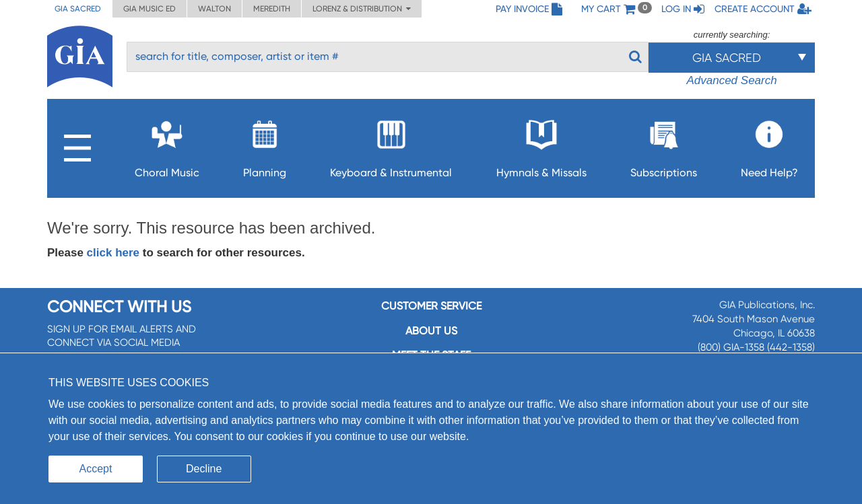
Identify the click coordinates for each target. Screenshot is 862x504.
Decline (204, 469)
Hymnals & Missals (541, 145)
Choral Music (167, 145)
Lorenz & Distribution (362, 9)
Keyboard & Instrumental (391, 145)
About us (431, 331)
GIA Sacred (78, 9)
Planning (265, 145)
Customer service (431, 306)
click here (113, 253)
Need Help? (769, 145)
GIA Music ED (150, 9)
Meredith (272, 9)
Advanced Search (731, 80)
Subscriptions (664, 145)
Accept (96, 469)
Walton (214, 9)
